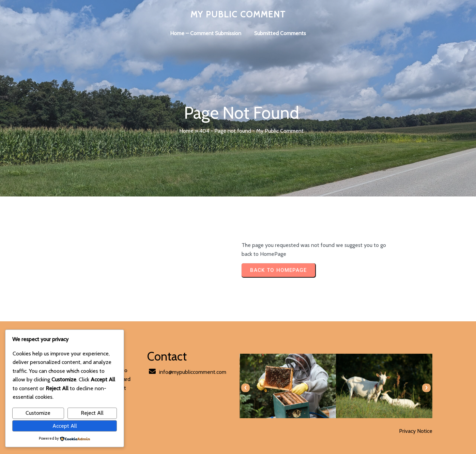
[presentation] (245, 388)
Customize (38, 413)
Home (186, 131)
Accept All (65, 426)
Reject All (92, 413)
